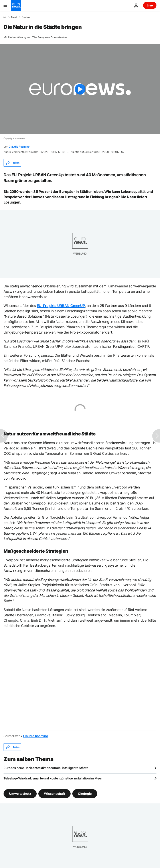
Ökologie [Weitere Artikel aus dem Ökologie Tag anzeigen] (85, 794)
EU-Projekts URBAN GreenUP (61, 306)
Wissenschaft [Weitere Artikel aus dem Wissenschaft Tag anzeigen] (54, 794)
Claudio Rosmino (19, 147)
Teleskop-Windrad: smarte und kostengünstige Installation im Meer (53, 778)
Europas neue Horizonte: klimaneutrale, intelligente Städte (46, 768)
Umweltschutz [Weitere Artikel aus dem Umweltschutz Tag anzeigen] (20, 794)
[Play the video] (80, 89)
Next (14, 17)
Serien (26, 17)
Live (150, 5)
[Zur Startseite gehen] (16, 5)
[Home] (5, 17)
